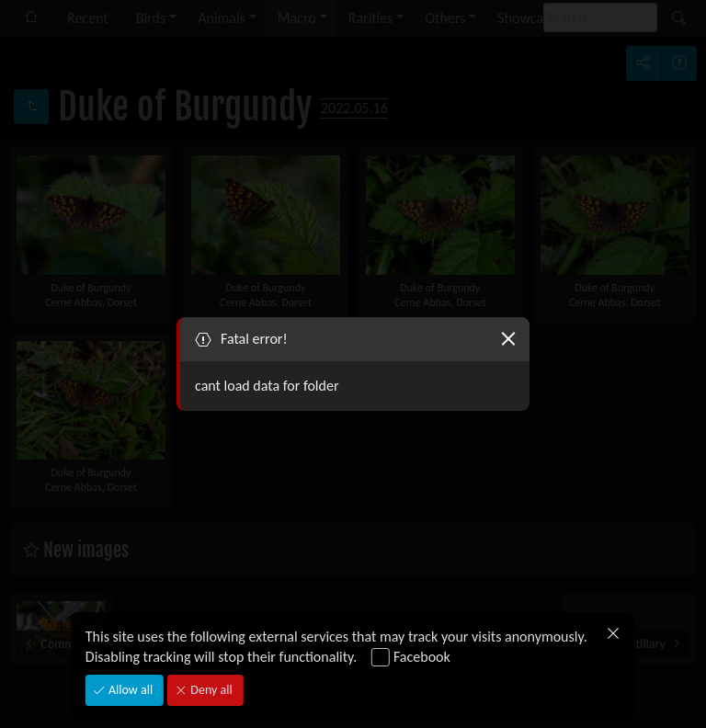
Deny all (210, 690)
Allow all (129, 690)
